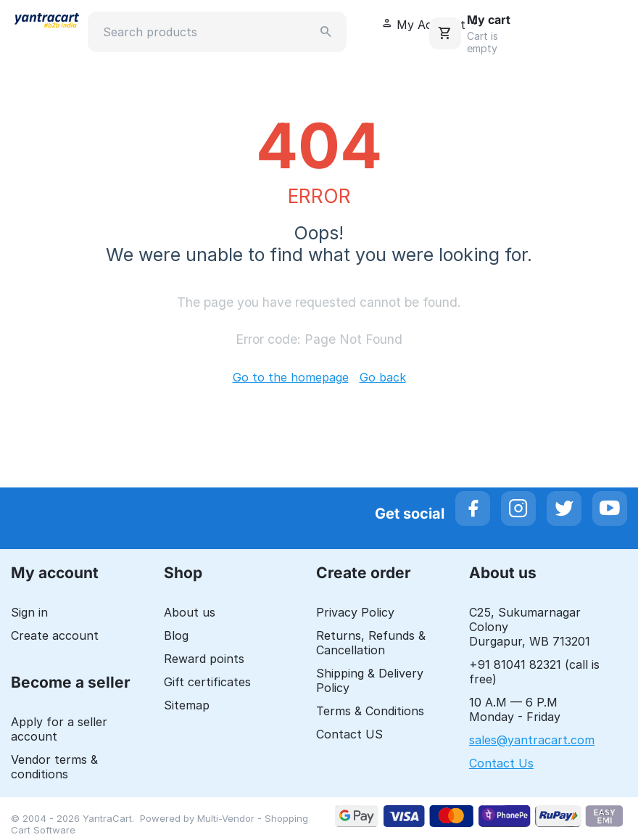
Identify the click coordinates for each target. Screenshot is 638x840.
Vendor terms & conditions (54, 767)
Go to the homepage (291, 377)
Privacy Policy (355, 612)
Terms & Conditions (370, 711)
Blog (176, 635)
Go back (383, 377)
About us (190, 612)
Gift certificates (207, 682)
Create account (55, 635)
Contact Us (501, 763)
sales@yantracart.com (532, 740)
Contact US (349, 734)
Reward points (204, 659)
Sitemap (187, 705)
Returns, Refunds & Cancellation (371, 643)
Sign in (29, 612)
